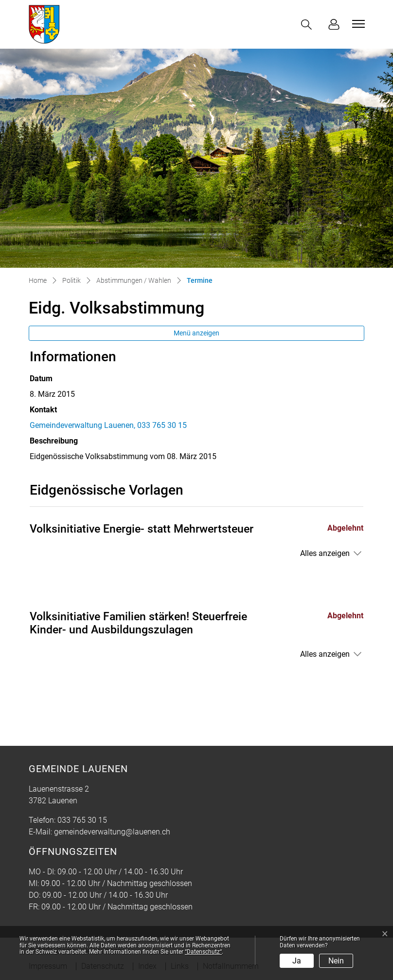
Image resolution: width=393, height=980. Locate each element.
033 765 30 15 (82, 820)
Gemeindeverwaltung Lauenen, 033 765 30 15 (108, 425)
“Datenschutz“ (203, 952)
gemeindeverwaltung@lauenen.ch (112, 832)
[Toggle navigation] (357, 24)
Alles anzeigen (325, 553)
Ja (297, 961)
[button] (308, 25)
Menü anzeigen (196, 333)
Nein (336, 961)
